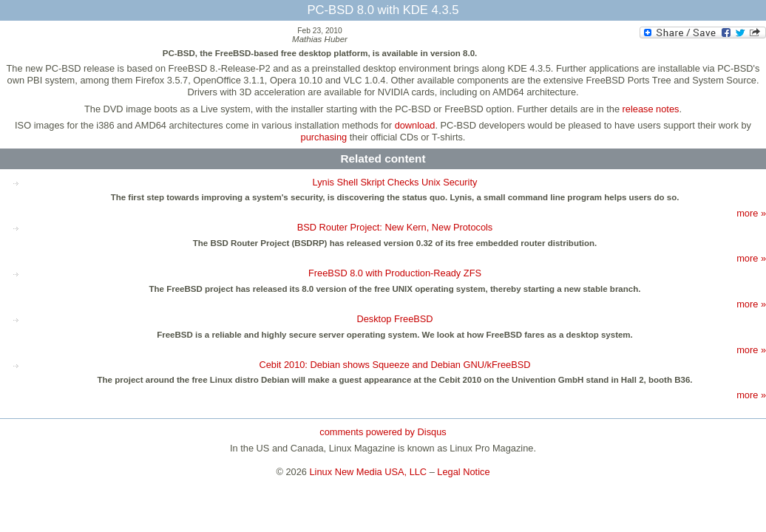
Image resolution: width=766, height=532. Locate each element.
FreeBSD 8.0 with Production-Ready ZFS (395, 273)
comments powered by (383, 432)
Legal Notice (463, 472)
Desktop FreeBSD (394, 319)
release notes (651, 109)
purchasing (324, 137)
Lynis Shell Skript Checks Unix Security (395, 182)
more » (751, 213)
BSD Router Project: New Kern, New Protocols (395, 227)
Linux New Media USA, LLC (369, 472)
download (415, 125)
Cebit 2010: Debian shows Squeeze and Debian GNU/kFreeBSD (394, 365)
